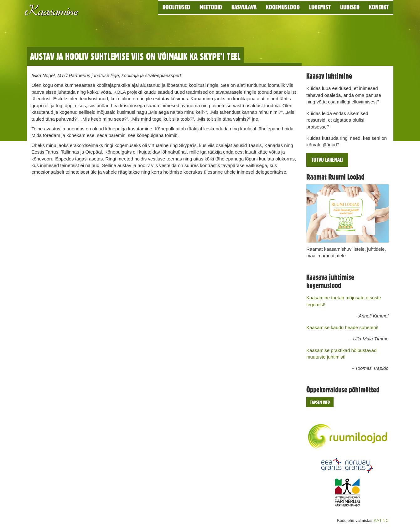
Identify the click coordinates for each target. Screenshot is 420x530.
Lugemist (320, 7)
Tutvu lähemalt (327, 160)
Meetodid (211, 7)
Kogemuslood (283, 7)
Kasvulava (244, 7)
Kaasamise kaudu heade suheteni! (342, 327)
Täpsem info (320, 402)
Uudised (350, 7)
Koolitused (176, 7)
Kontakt (379, 7)
